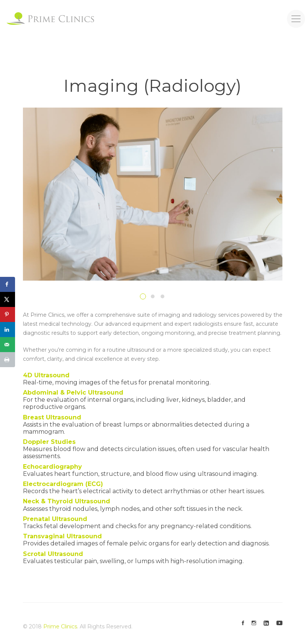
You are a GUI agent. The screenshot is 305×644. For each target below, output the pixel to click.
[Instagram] (254, 623)
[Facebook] (243, 623)
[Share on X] (8, 299)
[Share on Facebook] (8, 284)
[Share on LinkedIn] (8, 330)
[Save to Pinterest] (8, 314)
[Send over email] (8, 345)
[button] (143, 296)
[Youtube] (279, 623)
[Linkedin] (266, 623)
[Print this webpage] (8, 360)
